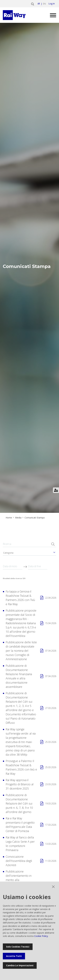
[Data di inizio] (13, 566)
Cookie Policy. (41, 936)
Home (9, 518)
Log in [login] (52, 4)
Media (18, 518)
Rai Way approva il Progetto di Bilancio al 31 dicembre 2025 (20, 784)
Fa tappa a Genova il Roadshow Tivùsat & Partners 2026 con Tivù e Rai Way (20, 598)
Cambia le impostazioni (20, 965)
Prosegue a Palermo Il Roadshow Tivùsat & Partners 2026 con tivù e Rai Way (21, 767)
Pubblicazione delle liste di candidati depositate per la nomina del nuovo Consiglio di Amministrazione (21, 651)
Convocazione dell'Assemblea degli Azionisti (19, 861)
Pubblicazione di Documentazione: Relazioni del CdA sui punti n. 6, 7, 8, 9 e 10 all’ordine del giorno (19, 803)
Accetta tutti (14, 956)
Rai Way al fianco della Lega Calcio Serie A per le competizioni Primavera (20, 844)
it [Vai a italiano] (39, 4)
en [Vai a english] (44, 4)
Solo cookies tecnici (18, 947)
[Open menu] (52, 15)
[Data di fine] (38, 566)
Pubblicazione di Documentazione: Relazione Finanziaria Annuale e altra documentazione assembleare (19, 676)
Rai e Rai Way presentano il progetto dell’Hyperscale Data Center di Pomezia (20, 825)
